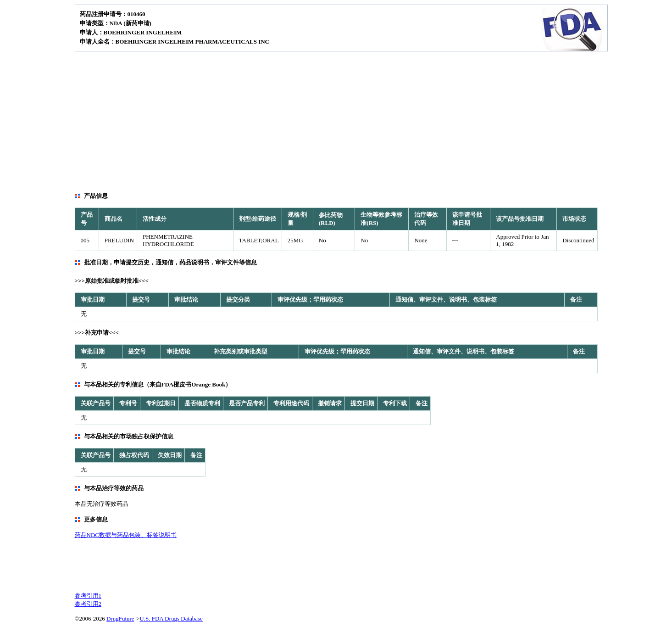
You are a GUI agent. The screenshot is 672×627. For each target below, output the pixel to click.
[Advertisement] (336, 120)
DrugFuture (120, 619)
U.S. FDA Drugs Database (171, 619)
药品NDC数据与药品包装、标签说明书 (126, 535)
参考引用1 (88, 596)
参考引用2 (88, 604)
